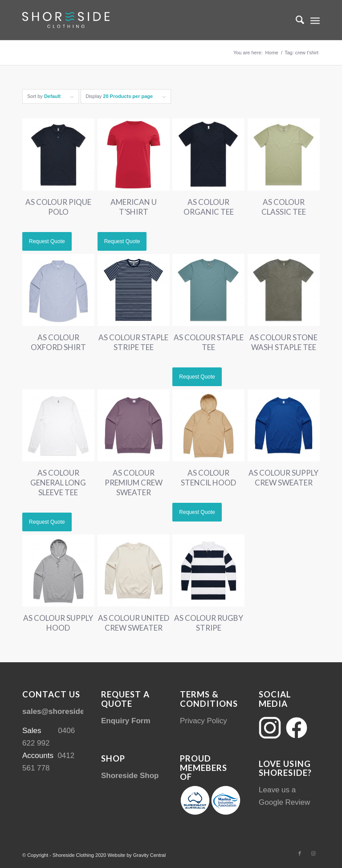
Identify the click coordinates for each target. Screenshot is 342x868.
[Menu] (315, 20)
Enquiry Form (126, 721)
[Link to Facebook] (300, 853)
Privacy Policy (204, 721)
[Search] (295, 20)
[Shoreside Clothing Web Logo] (66, 20)
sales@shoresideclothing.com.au (82, 711)
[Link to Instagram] (313, 853)
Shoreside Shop (130, 776)
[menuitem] (295, 20)
